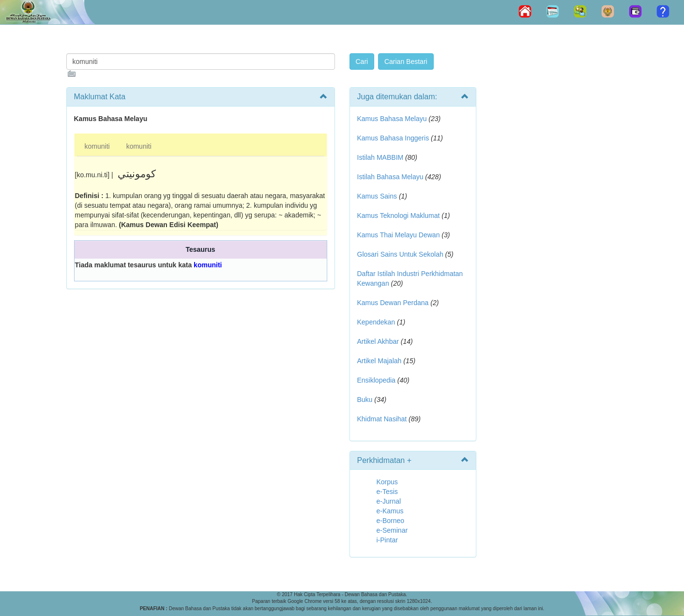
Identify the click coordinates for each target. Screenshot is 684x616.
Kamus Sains (377, 196)
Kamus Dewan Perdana (393, 303)
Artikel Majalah (380, 361)
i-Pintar (387, 540)
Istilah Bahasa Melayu (390, 177)
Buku (365, 400)
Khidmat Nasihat (382, 419)
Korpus (387, 482)
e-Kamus (390, 511)
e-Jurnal (389, 501)
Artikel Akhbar (378, 341)
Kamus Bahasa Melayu (393, 119)
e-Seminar (392, 530)
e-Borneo (391, 521)
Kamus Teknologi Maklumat (399, 216)
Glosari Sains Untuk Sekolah (400, 254)
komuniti (97, 146)
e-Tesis (387, 492)
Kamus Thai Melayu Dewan (399, 235)
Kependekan (376, 322)
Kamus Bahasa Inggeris (393, 138)
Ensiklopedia (376, 380)
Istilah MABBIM (380, 157)
